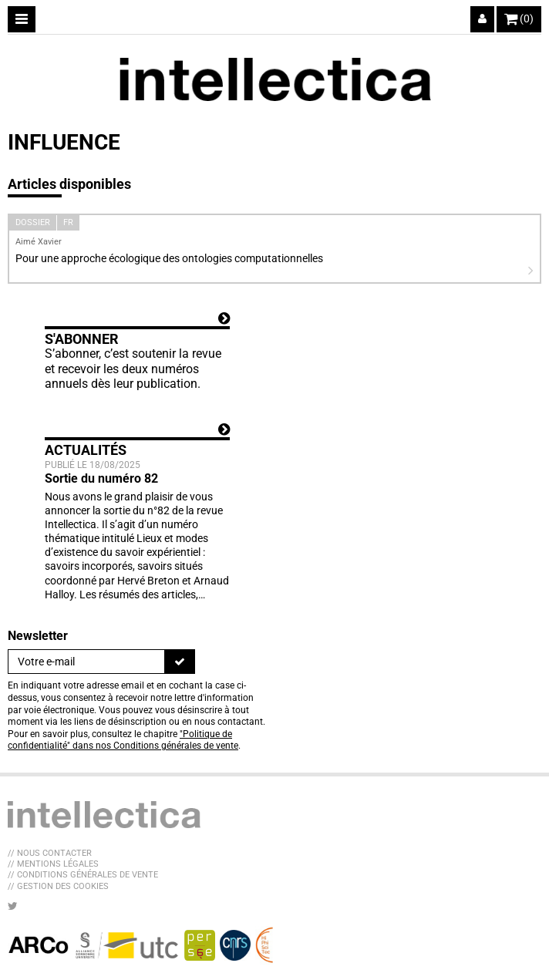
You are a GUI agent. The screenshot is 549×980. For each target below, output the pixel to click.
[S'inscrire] (180, 662)
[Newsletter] (86, 662)
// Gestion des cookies (58, 886)
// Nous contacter (50, 853)
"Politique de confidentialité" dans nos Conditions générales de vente (123, 740)
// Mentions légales (53, 864)
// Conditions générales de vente (83, 875)
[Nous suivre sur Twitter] (13, 906)
